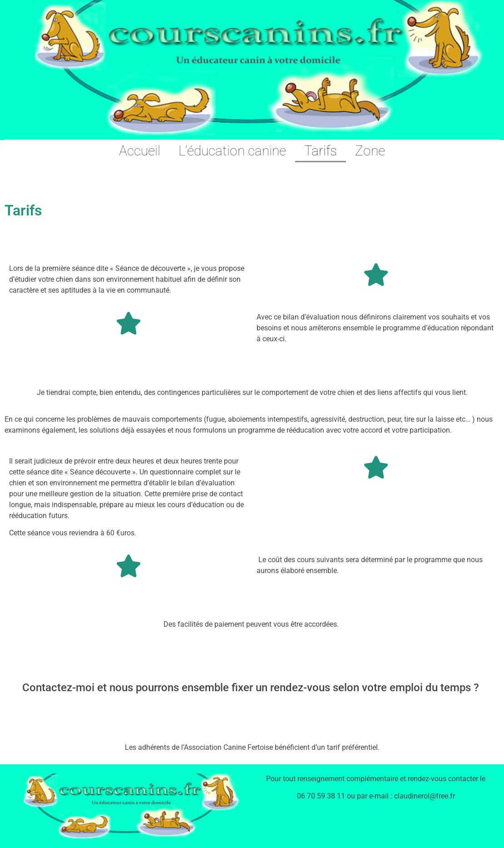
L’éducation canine (232, 151)
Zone (370, 151)
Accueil (140, 151)
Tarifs (321, 151)
